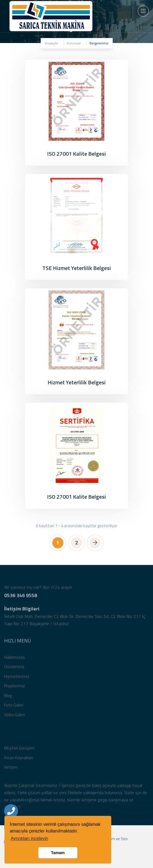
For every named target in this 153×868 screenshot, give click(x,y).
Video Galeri (15, 717)
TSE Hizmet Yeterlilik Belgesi (77, 268)
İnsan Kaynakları (19, 760)
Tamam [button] (58, 853)
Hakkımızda (14, 660)
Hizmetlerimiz (17, 679)
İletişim (11, 770)
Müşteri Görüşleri (19, 751)
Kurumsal (74, 43)
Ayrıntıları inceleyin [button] (29, 838)
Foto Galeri (14, 708)
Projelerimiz (15, 689)
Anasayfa (51, 43)
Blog (8, 698)
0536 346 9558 (21, 598)
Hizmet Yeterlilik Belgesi (77, 382)
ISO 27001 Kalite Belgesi (76, 154)
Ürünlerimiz (14, 669)
